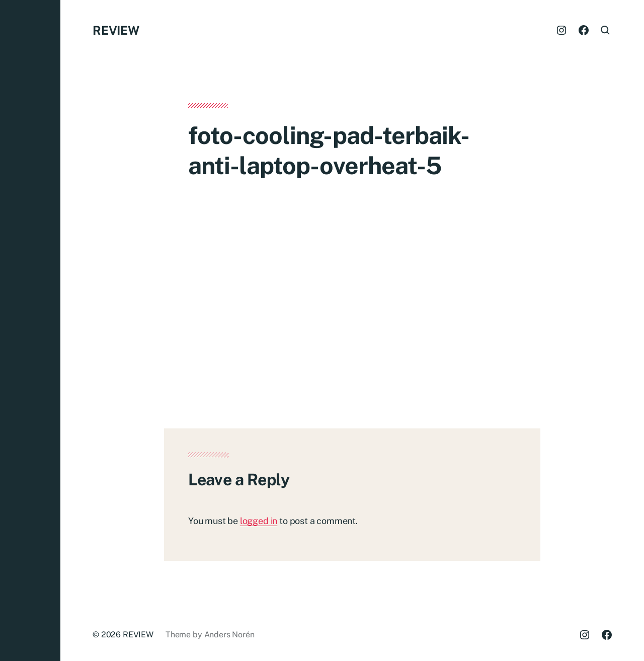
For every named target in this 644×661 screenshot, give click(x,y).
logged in (259, 521)
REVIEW (116, 30)
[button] (30, 330)
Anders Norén (229, 635)
